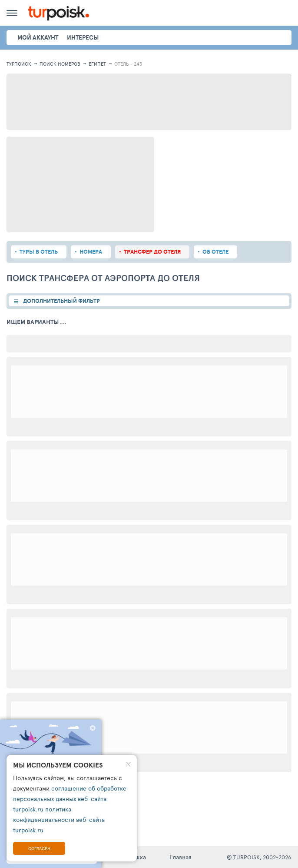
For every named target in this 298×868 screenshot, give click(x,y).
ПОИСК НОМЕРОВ (60, 64)
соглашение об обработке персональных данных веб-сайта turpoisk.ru (70, 799)
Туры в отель (39, 252)
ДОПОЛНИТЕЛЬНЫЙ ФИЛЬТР (61, 301)
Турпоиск (19, 64)
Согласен (39, 848)
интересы (83, 37)
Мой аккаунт (38, 37)
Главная (180, 857)
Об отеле (215, 252)
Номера (91, 252)
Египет (97, 64)
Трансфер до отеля (152, 252)
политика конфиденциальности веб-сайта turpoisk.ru (59, 819)
